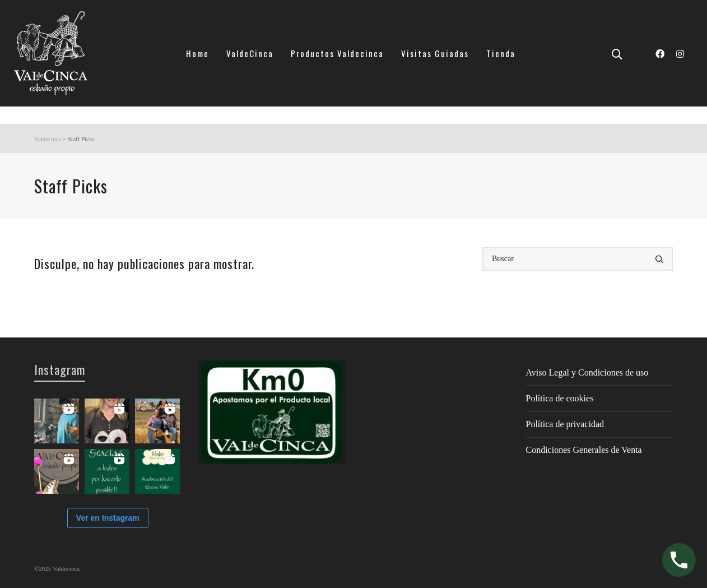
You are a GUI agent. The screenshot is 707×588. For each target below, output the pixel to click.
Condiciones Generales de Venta (584, 450)
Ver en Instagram (108, 518)
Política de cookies (560, 398)
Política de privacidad (565, 424)
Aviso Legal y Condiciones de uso (587, 372)
